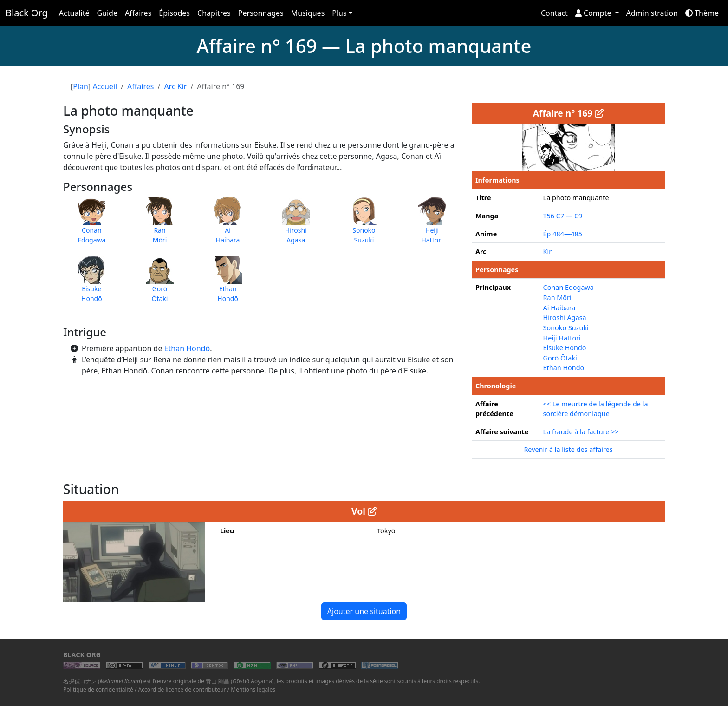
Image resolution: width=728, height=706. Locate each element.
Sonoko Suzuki (566, 328)
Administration (652, 13)
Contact (554, 13)
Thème (702, 13)
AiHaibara (228, 225)
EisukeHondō (91, 284)
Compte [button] (594, 13)
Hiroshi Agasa (565, 317)
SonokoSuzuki (364, 225)
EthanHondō (228, 284)
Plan (81, 86)
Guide (107, 13)
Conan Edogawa (569, 287)
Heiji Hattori (562, 338)
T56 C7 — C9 (563, 216)
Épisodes (174, 13)
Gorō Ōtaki (560, 358)
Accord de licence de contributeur (182, 690)
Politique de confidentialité (98, 690)
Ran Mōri (557, 297)
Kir (548, 252)
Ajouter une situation (364, 611)
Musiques (308, 13)
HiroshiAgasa (296, 225)
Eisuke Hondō (565, 348)
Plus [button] (339, 13)
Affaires (138, 13)
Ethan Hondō (187, 348)
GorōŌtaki (160, 284)
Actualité (74, 13)
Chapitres (214, 13)
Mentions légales (253, 690)
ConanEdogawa (91, 225)
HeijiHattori (432, 225)
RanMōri (160, 225)
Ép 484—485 (563, 234)
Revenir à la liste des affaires (568, 449)
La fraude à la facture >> (581, 432)
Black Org (27, 13)
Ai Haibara (559, 308)
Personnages (261, 13)
